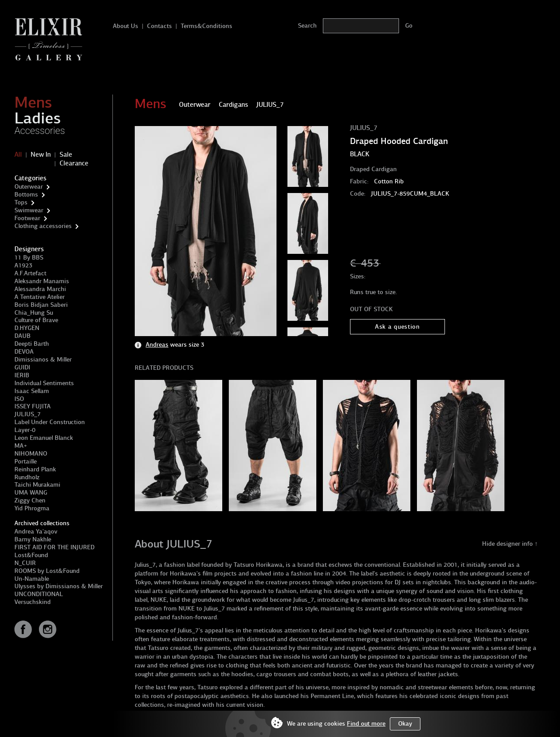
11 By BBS (29, 258)
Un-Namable (32, 579)
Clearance (74, 163)
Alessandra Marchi (40, 289)
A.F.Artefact (30, 273)
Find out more (366, 724)
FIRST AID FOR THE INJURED (54, 547)
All (18, 154)
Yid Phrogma (32, 508)
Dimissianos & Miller (43, 360)
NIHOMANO (31, 454)
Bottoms (26, 195)
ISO (19, 399)
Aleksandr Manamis (42, 281)
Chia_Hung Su (34, 313)
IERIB (22, 375)
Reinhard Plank (35, 469)
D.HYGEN (27, 328)
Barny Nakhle (33, 539)
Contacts (159, 26)
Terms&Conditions (206, 26)
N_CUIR (25, 563)
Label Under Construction (50, 422)
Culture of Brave (36, 320)
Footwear (27, 218)
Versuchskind (33, 602)
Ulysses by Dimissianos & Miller (59, 586)
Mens (33, 102)
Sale (66, 154)
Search (307, 26)
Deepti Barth (32, 344)
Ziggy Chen (30, 500)
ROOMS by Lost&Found (47, 571)
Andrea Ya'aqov (36, 532)
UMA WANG (31, 493)
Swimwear (29, 210)
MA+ (21, 446)
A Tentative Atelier (40, 297)
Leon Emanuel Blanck (44, 438)
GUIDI (22, 367)
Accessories (40, 131)
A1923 (23, 265)
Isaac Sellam (32, 391)
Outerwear (29, 187)
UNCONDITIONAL (39, 594)
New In (41, 154)
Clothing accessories (43, 226)
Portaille (26, 462)
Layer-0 (25, 430)
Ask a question (397, 327)
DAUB (23, 336)
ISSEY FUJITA (33, 406)
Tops (21, 202)
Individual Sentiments (44, 383)
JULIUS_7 (28, 414)
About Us (126, 26)
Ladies (38, 118)
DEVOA (24, 352)
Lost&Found (31, 555)
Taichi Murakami (37, 485)
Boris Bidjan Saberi (41, 305)
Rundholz (27, 477)
